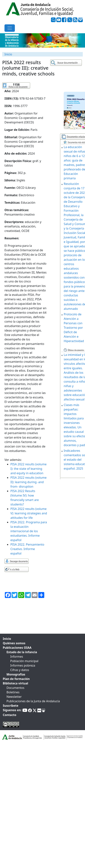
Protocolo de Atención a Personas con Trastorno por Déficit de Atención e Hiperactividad (74, 328)
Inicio (8, 54)
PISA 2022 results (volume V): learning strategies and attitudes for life (29, 513)
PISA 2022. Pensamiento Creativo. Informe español (27, 549)
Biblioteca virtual (15, 683)
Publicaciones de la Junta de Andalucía (33, 701)
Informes (17, 657)
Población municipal (24, 661)
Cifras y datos (20, 670)
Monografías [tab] (16, 674)
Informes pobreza (23, 665)
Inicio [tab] (7, 639)
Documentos (15, 688)
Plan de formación (16, 679)
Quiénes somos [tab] (14, 643)
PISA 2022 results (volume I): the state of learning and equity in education (28, 469)
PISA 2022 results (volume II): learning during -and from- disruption (28, 482)
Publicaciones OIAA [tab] (17, 648)
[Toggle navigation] (10, 28)
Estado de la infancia (22, 652)
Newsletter (14, 697)
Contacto (9, 715)
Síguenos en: (12, 710)
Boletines (13, 692)
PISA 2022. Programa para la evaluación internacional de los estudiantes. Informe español (29, 531)
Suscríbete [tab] (11, 706)
